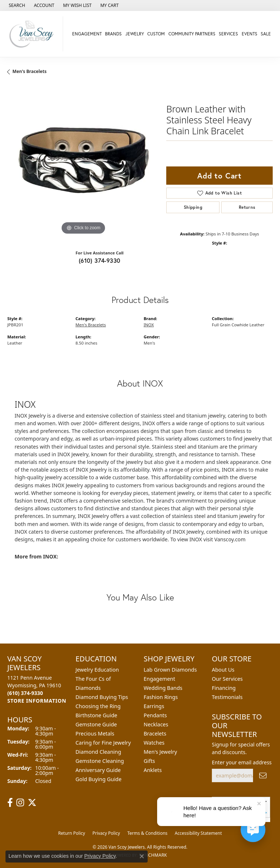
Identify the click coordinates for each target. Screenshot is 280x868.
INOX (149, 325)
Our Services (227, 679)
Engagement (87, 34)
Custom (156, 34)
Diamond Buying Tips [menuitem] (102, 697)
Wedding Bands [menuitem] (163, 688)
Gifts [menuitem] (149, 761)
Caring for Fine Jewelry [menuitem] (103, 743)
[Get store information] (37, 701)
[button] (16, 5)
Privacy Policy (106, 833)
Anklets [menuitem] (153, 770)
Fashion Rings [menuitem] (161, 697)
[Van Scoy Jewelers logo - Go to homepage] (33, 34)
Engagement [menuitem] (159, 679)
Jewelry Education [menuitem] (97, 670)
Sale (266, 34)
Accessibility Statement (198, 833)
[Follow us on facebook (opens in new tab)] (10, 803)
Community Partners (192, 34)
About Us (223, 670)
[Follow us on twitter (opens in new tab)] (32, 803)
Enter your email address (242, 762)
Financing (224, 688)
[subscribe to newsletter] (263, 775)
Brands (113, 34)
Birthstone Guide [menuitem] (96, 715)
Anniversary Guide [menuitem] (98, 770)
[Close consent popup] (142, 856)
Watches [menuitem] (154, 743)
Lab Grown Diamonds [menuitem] (170, 670)
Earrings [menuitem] (154, 706)
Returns (247, 207)
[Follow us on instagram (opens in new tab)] (20, 803)
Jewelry (135, 34)
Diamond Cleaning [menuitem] (98, 752)
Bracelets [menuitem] (155, 733)
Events (250, 34)
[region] (83, 161)
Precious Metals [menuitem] (95, 733)
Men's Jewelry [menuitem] (160, 752)
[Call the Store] (25, 693)
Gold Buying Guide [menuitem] (98, 779)
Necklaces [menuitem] (156, 724)
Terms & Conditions (147, 833)
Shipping (193, 207)
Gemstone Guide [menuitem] (96, 724)
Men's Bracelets (30, 71)
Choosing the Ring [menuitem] (98, 706)
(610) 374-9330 (100, 260)
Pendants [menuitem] (155, 715)
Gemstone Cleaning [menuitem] (100, 761)
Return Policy (71, 833)
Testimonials (227, 697)
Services (228, 34)
